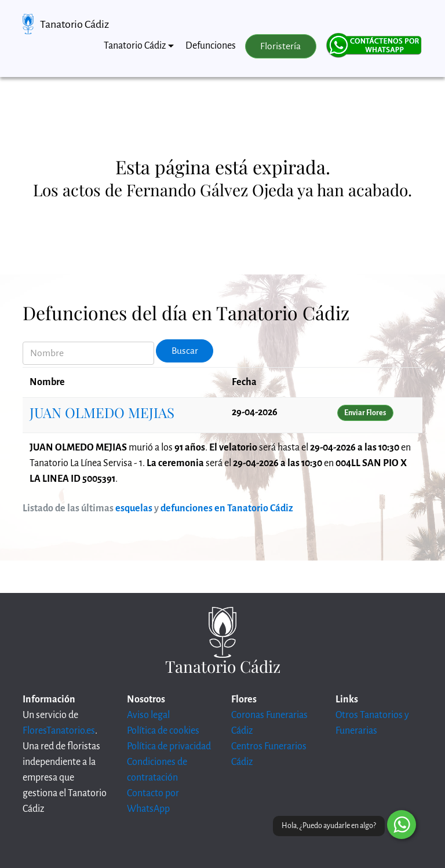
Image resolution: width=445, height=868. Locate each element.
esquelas (134, 508)
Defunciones (211, 46)
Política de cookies (163, 731)
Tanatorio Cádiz (74, 24)
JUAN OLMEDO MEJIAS (102, 412)
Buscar (185, 351)
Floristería (280, 46)
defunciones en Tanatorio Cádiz (227, 508)
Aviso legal (148, 715)
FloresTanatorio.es (59, 731)
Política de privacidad (169, 746)
